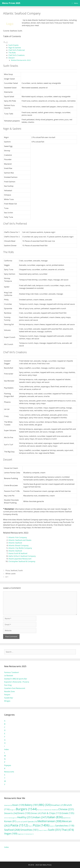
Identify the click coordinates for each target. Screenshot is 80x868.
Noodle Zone (9, 691)
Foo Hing (8, 685)
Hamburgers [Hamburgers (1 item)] (13, 818)
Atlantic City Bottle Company (20, 548)
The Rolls (12, 53)
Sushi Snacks (13, 45)
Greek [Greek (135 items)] (68, 813)
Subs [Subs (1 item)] (46, 830)
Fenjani (7, 695)
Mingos (7, 701)
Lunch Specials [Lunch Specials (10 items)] (30, 822)
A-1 (7, 577)
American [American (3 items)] (8, 805)
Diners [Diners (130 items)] (24, 813)
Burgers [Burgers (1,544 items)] (26, 809)
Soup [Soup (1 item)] (41, 830)
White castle (11, 574)
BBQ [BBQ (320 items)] (45, 805)
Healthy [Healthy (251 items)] (25, 817)
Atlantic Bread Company (18, 545)
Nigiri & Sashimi (15, 48)
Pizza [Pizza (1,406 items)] (41, 825)
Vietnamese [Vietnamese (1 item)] (30, 834)
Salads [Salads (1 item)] (52, 826)
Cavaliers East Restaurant (15, 688)
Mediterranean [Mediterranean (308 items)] (50, 821)
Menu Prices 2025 (11, 3)
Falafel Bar (9, 698)
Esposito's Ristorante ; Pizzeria (17, 682)
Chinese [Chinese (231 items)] (66, 809)
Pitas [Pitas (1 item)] (30, 826)
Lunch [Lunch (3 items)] (19, 822)
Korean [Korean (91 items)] (10, 821)
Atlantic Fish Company (18, 537)
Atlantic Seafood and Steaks (20, 540)
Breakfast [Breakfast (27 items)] (57, 805)
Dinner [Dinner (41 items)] (36, 813)
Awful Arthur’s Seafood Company (22, 556)
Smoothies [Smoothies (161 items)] (29, 830)
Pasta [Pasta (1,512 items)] (19, 825)
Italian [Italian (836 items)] (55, 817)
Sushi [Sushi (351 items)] (54, 830)
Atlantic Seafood (15, 543)
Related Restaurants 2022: (21, 60)
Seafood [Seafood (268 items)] (12, 830)
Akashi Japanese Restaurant (20, 559)
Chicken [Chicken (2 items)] (55, 810)
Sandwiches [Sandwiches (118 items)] (65, 825)
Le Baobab (9, 675)
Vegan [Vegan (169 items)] (11, 834)
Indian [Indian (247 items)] (40, 817)
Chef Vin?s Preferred (17, 50)
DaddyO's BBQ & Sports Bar (16, 679)
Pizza (8, 570)
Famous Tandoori (12, 672)
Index (6, 749)
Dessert (12, 58)
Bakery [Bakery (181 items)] (32, 805)
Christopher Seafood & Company (22, 561)
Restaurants (9, 772)
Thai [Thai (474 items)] (68, 830)
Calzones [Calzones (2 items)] (47, 810)
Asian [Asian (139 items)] (18, 805)
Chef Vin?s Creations (17, 55)
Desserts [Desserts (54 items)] (10, 813)
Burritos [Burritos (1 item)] (40, 810)
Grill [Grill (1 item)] (6, 818)
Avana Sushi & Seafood (18, 553)
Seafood (14, 570)
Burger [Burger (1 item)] (13, 810)
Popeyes (8, 765)
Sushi (20, 570)
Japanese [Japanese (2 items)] (67, 818)
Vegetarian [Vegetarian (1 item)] (21, 834)
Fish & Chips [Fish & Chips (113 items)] (51, 813)
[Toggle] (7, 42)
